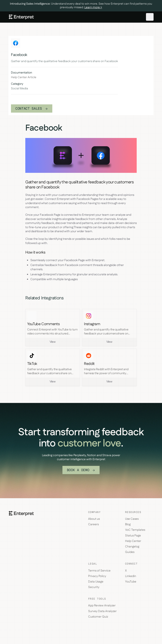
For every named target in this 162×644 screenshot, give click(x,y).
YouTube (131, 582)
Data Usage (96, 582)
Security (94, 587)
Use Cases (132, 519)
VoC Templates (135, 530)
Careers (93, 524)
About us (94, 519)
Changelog (132, 547)
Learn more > (93, 7)
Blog (128, 524)
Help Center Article (24, 77)
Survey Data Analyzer (102, 611)
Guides (130, 552)
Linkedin (131, 576)
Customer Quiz (98, 617)
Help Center (133, 541)
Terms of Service (99, 571)
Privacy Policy (97, 576)
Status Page (133, 536)
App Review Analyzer (102, 606)
